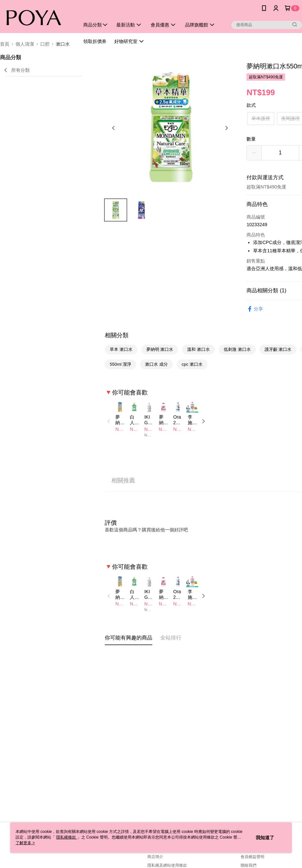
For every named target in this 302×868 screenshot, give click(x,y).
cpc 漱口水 (192, 364)
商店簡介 (155, 857)
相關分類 (117, 335)
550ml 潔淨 (120, 364)
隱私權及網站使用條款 (167, 865)
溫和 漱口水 (198, 349)
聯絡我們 (248, 865)
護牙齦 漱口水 (278, 349)
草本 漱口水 (121, 349)
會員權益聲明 (252, 857)
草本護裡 (261, 118)
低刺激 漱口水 (237, 349)
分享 (255, 309)
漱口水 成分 (156, 364)
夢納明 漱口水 (160, 349)
